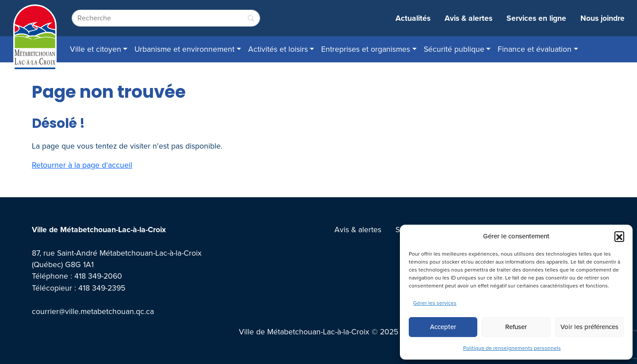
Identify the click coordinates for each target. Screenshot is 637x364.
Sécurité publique (454, 49)
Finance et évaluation (535, 49)
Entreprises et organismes (366, 49)
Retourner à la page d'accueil (82, 165)
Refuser (516, 327)
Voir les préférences (589, 327)
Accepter (443, 327)
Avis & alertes (468, 18)
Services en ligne (536, 18)
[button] (619, 236)
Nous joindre (602, 18)
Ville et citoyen (96, 49)
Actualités (413, 18)
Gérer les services (435, 303)
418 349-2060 (98, 276)
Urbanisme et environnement (184, 49)
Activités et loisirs (278, 49)
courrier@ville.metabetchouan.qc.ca (93, 311)
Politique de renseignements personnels (512, 348)
